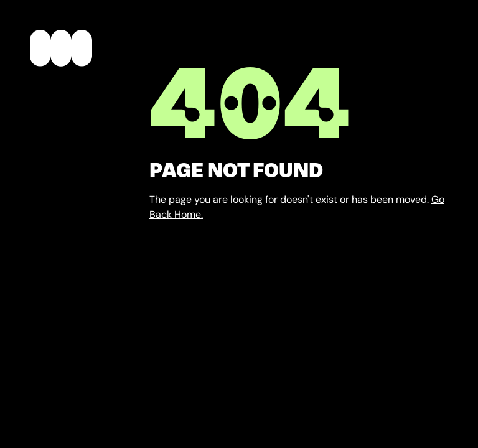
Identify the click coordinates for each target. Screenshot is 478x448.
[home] (61, 50)
